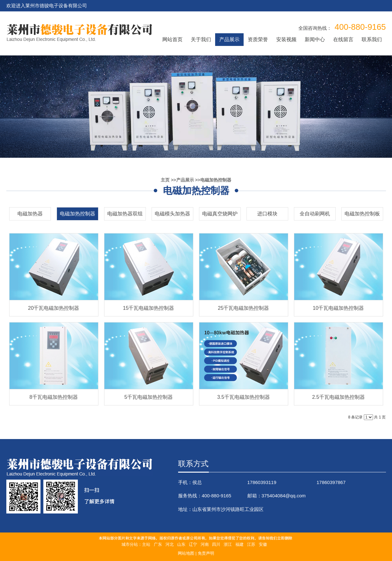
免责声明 (206, 553)
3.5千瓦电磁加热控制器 (243, 397)
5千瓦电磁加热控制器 (149, 397)
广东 (158, 544)
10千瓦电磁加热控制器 (339, 308)
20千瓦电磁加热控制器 (54, 308)
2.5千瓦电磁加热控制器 (338, 397)
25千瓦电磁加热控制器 (244, 308)
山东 (181, 544)
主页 (165, 180)
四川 (216, 544)
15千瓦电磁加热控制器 (149, 308)
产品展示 (185, 180)
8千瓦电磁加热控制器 (54, 397)
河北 (170, 544)
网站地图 (186, 553)
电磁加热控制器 (216, 180)
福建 (240, 544)
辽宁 (193, 544)
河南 (205, 544)
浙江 (228, 544)
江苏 (251, 544)
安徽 (263, 544)
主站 (146, 544)
